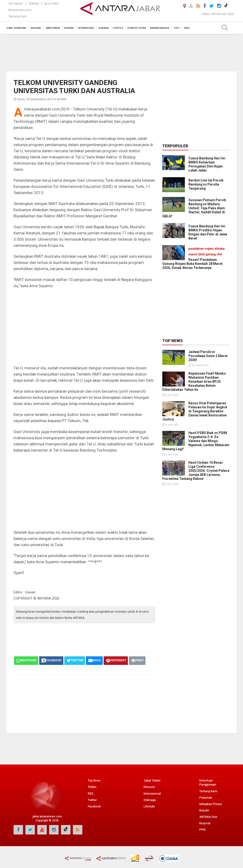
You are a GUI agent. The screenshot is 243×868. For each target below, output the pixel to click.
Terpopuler (175, 146)
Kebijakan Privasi (211, 804)
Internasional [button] (86, 28)
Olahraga (150, 800)
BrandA (204, 811)
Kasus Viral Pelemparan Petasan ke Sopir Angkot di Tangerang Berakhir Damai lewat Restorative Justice (195, 411)
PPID (203, 830)
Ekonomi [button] (69, 28)
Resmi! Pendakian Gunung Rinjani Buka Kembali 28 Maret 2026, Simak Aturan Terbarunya (192, 264)
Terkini (34, 4)
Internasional (152, 794)
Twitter (92, 800)
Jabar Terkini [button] (53, 28)
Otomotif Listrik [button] (137, 28)
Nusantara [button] (20, 28)
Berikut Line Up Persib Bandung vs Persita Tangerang (206, 184)
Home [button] (10, 28)
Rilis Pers (51, 4)
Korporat (205, 823)
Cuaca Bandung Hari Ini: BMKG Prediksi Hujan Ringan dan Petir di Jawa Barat (208, 232)
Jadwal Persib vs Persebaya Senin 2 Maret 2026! (208, 356)
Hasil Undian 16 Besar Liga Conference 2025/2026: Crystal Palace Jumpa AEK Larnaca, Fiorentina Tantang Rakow (196, 471)
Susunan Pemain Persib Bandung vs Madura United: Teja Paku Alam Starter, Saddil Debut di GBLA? (194, 208)
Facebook (94, 806)
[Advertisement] (121, 52)
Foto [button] (177, 28)
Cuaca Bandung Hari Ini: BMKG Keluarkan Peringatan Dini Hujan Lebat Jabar (207, 164)
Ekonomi (149, 787)
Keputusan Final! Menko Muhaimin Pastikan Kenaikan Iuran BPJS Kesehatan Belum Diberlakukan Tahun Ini (194, 382)
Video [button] (187, 28)
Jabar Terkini (152, 781)
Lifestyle (149, 806)
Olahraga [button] (103, 28)
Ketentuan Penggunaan (208, 783)
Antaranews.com (20, 10)
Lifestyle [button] (118, 28)
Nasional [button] (36, 28)
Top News (16, 4)
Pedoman (206, 798)
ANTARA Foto (208, 817)
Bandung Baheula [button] (160, 28)
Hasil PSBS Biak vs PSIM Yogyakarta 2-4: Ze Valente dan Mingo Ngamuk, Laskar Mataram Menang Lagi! (196, 441)
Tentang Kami (18, 16)
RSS (91, 794)
